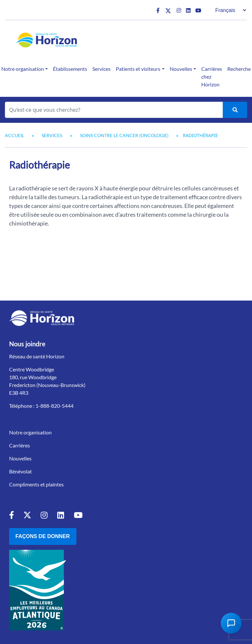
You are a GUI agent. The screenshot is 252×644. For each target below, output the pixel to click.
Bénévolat (20, 471)
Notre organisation (30, 432)
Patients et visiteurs (138, 69)
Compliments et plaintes (36, 484)
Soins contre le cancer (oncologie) (124, 135)
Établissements (70, 69)
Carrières (20, 445)
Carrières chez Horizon (212, 77)
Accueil (14, 135)
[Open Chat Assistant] (231, 623)
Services (101, 69)
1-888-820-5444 (54, 406)
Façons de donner (43, 536)
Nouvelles (181, 69)
